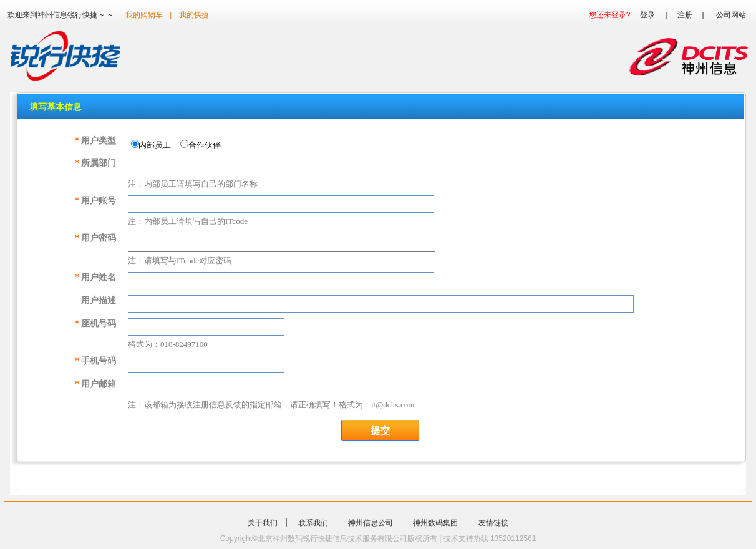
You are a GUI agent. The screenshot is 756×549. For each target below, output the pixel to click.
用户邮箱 (95, 384)
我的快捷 (194, 15)
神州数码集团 (435, 523)
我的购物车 (144, 15)
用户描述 (99, 300)
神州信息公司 (371, 523)
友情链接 (493, 523)
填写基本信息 (56, 107)
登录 (647, 15)
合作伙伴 (203, 145)
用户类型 (95, 141)
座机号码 (95, 323)
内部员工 (154, 145)
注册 (685, 15)
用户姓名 (95, 277)
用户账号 (95, 201)
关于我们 (263, 523)
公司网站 (731, 15)
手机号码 (95, 361)
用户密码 (95, 238)
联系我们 (313, 523)
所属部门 (95, 163)
